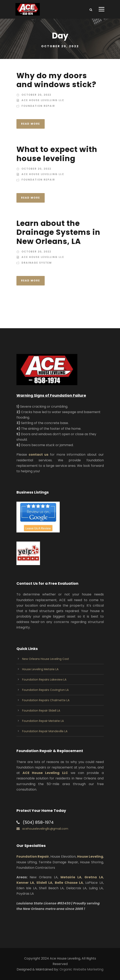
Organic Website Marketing (81, 969)
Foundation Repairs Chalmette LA (46, 700)
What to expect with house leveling (57, 154)
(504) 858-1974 (38, 822)
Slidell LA (44, 883)
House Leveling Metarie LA (40, 669)
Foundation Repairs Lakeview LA (44, 680)
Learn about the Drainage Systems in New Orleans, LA (58, 232)
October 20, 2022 (36, 95)
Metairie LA (71, 877)
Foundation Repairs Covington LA (45, 690)
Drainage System (37, 263)
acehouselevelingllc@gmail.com (45, 829)
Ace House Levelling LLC (43, 100)
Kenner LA (25, 883)
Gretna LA (94, 877)
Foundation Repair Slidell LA (41, 711)
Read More (31, 124)
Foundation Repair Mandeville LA (45, 731)
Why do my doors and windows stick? (56, 80)
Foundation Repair (38, 106)
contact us (38, 455)
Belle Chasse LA (69, 883)
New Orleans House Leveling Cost (46, 659)
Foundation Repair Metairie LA (43, 721)
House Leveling (90, 857)
